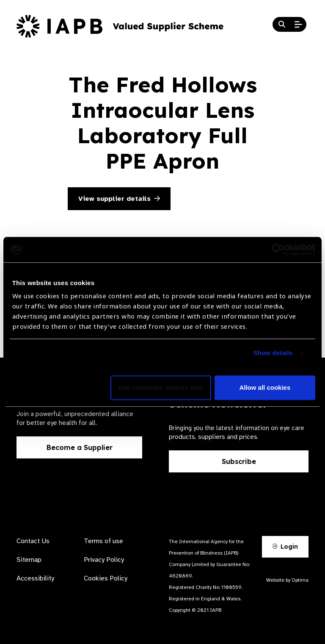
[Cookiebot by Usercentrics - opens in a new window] (278, 250)
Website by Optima (287, 580)
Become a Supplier (80, 447)
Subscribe (239, 461)
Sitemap (29, 560)
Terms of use (103, 541)
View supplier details (119, 199)
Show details (273, 353)
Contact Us (33, 541)
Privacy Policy (104, 560)
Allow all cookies (265, 388)
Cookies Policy (106, 578)
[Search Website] (282, 25)
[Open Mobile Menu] (298, 25)
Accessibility (35, 578)
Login (285, 547)
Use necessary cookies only (161, 388)
